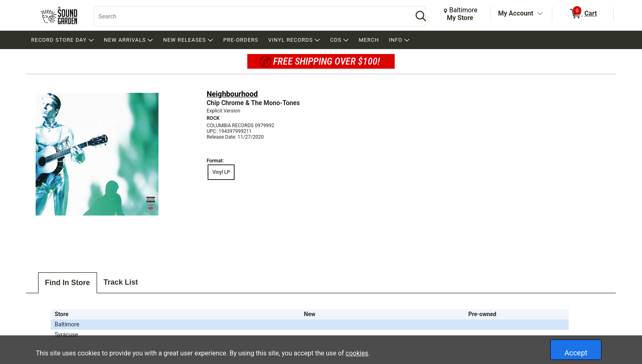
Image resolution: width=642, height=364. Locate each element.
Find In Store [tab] (68, 283)
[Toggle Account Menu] (540, 14)
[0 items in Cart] (583, 14)
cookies (357, 353)
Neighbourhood (232, 94)
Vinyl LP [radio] (221, 172)
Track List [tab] (121, 282)
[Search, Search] (249, 16)
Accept (576, 353)
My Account (516, 13)
